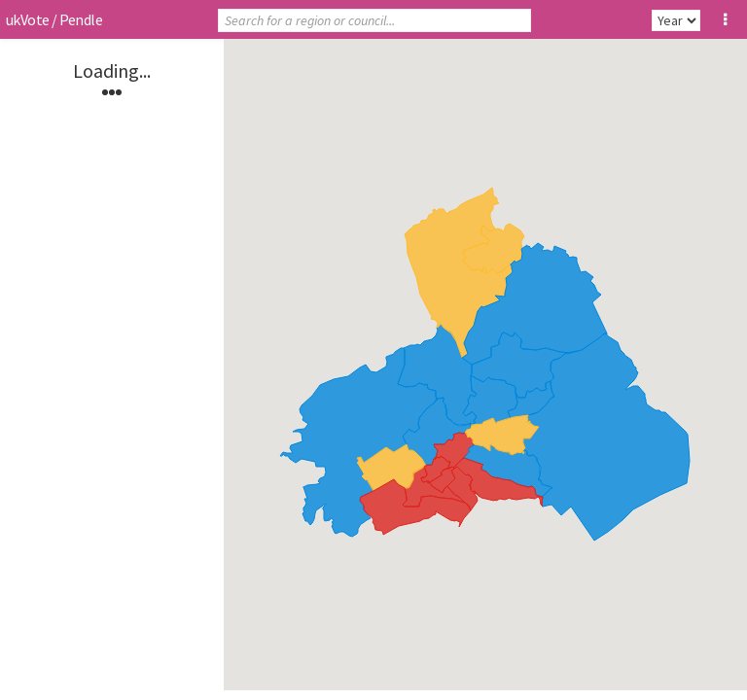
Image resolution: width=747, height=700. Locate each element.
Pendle (81, 19)
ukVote (27, 19)
